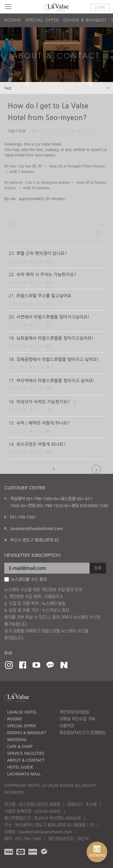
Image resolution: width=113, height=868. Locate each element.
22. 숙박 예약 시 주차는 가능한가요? (42, 274)
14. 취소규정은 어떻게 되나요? (37, 444)
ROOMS (13, 20)
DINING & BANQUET (85, 20)
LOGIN (100, 7)
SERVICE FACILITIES (26, 753)
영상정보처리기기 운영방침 (82, 733)
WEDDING (17, 739)
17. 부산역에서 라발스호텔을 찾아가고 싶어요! (52, 381)
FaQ (57, 88)
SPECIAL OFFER (42, 20)
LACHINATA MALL (24, 774)
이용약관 (67, 726)
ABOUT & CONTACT (26, 760)
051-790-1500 (28, 839)
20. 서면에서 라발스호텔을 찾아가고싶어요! (49, 317)
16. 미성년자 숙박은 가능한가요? (39, 402)
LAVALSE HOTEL (22, 712)
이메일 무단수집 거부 (77, 719)
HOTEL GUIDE (20, 767)
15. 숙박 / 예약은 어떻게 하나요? (39, 423)
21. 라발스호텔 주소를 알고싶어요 (40, 296)
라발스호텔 (16, 131)
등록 (98, 568)
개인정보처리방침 (74, 712)
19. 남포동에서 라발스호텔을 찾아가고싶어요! (51, 338)
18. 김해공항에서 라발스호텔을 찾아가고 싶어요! (54, 359)
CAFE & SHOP (20, 746)
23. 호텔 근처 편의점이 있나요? (38, 253)
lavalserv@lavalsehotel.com (36, 528)
